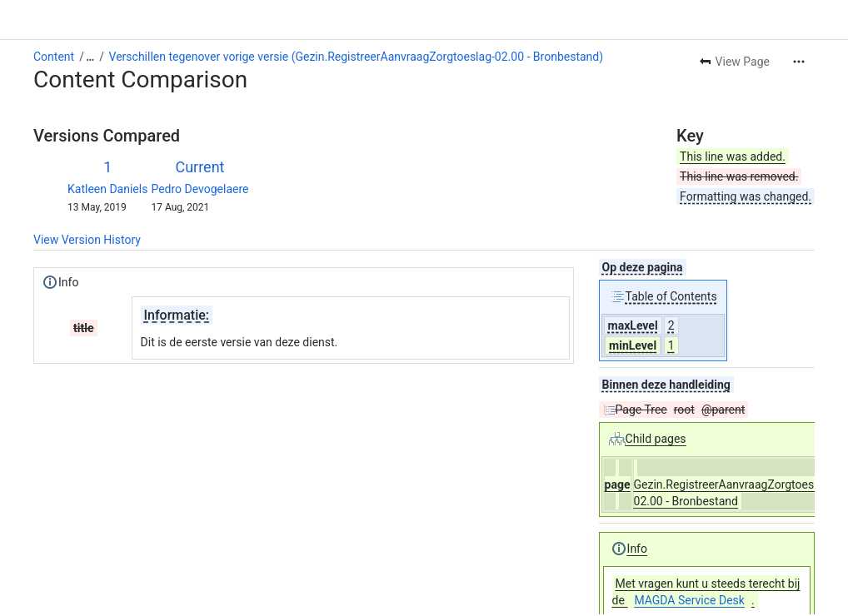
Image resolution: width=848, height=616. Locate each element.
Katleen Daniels (107, 189)
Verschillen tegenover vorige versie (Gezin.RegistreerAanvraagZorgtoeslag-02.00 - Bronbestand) (357, 57)
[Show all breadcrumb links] (90, 57)
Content (54, 57)
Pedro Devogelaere (200, 189)
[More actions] (799, 62)
